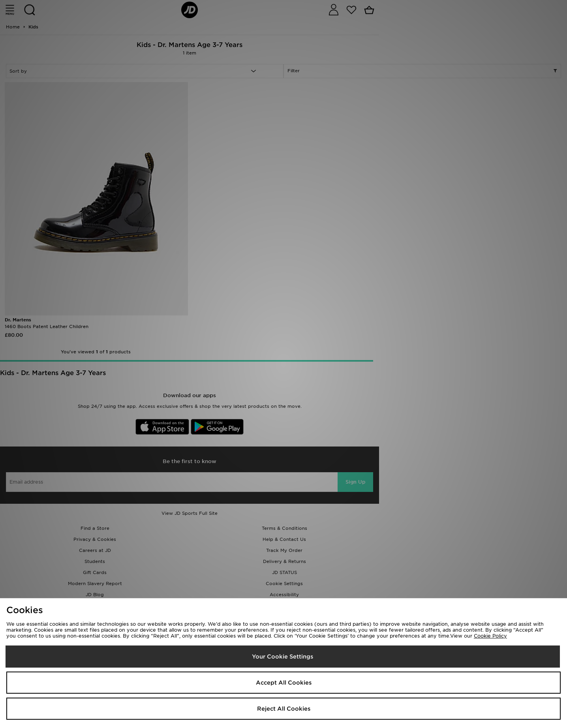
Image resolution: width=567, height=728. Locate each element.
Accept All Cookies (284, 683)
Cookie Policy (490, 636)
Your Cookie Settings (283, 657)
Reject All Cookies (284, 709)
